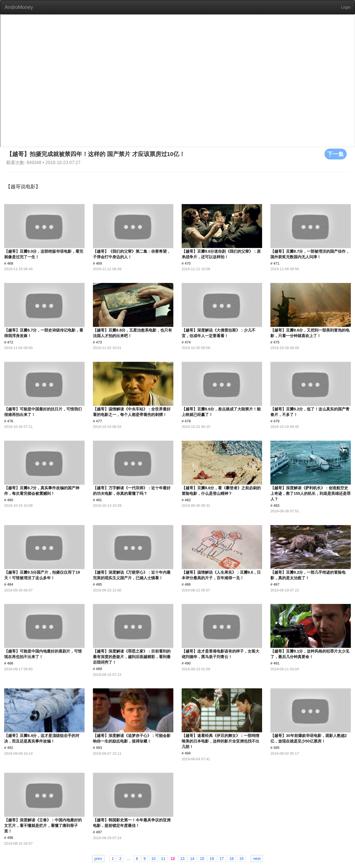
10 (153, 859)
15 (202, 859)
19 (242, 859)
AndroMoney (19, 7)
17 (222, 859)
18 (232, 859)
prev (98, 859)
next (257, 859)
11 (163, 859)
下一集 (336, 154)
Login (346, 7)
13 (182, 859)
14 (192, 859)
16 (212, 859)
